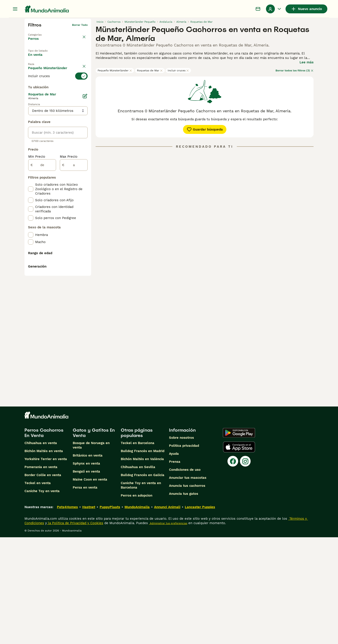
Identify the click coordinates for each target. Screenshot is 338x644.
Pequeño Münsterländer (115, 70)
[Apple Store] (239, 554)
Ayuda (174, 560)
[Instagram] (245, 568)
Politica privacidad (184, 552)
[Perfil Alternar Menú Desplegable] (274, 9)
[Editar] (85, 198)
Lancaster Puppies (200, 614)
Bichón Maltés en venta (44, 558)
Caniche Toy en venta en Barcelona (141, 592)
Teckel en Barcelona (138, 550)
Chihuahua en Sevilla (138, 574)
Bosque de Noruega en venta (91, 552)
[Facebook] (233, 568)
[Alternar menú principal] (15, 9)
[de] (42, 267)
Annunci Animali (167, 614)
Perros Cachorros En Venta (44, 539)
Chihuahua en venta (41, 550)
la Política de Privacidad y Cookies (75, 630)
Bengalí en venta (86, 578)
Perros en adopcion (137, 602)
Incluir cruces (178, 70)
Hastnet (89, 614)
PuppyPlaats (110, 614)
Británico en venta (88, 562)
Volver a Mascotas (40, 32)
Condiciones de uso (185, 576)
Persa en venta (85, 594)
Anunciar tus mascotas (188, 584)
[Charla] (258, 9)
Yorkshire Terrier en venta (46, 566)
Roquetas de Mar (150, 70)
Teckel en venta (38, 590)
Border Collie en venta (43, 582)
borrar (83, 80)
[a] (74, 267)
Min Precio (37, 259)
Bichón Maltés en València (142, 566)
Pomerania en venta (41, 574)
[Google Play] (239, 539)
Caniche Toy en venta (42, 598)
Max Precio (69, 259)
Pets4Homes (67, 614)
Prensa (175, 568)
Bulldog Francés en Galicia (143, 582)
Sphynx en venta (86, 570)
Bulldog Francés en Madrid (143, 558)
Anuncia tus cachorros (187, 592)
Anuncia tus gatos (184, 600)
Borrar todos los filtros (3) (295, 70)
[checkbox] (31, 110)
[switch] (58, 88)
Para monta (41, 69)
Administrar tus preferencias (168, 630)
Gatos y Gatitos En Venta (94, 539)
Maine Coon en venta (90, 586)
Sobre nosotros (181, 544)
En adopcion (66, 58)
